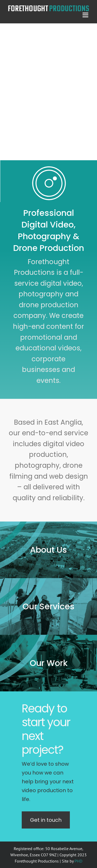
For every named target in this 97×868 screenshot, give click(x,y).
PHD (78, 861)
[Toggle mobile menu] (86, 15)
